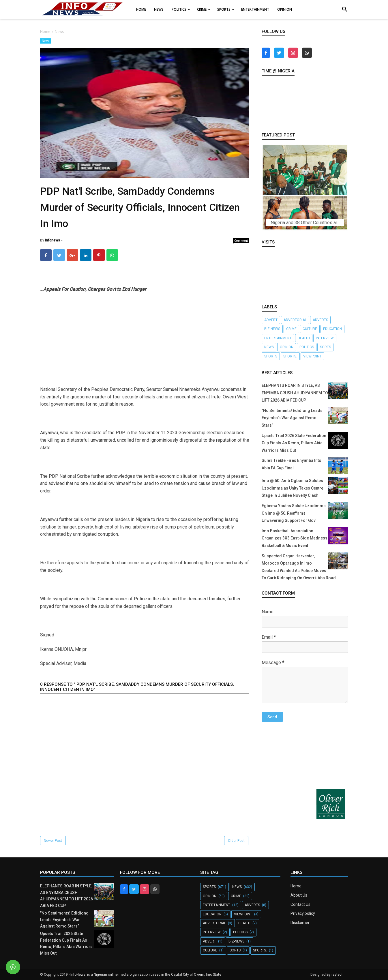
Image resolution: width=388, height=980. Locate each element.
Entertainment (278, 338)
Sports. (290, 356)
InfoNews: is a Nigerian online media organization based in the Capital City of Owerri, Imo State (146, 975)
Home (296, 886)
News (46, 41)
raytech (338, 975)
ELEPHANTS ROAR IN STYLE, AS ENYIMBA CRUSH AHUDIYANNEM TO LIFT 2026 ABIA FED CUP (295, 393)
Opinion (287, 347)
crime (291, 329)
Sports (271, 356)
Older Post (236, 841)
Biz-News (272, 329)
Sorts (325, 347)
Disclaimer (300, 923)
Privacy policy (303, 913)
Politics (307, 347)
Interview (325, 338)
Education (332, 329)
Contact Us (300, 904)
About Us (299, 895)
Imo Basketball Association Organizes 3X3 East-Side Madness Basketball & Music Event (295, 538)
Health (304, 338)
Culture (310, 329)
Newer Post (53, 841)
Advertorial (295, 320)
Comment (241, 241)
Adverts (320, 320)
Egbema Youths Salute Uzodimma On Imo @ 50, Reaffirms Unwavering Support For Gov (294, 513)
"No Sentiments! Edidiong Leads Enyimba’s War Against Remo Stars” (292, 418)
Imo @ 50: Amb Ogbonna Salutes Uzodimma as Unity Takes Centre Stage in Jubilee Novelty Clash (293, 488)
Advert (271, 320)
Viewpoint (312, 356)
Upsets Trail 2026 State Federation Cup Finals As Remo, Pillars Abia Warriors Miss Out (294, 443)
